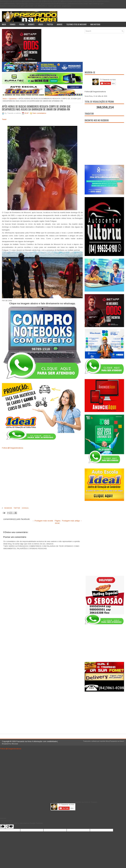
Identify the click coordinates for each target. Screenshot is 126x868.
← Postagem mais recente (43, 521)
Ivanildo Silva (104, 741)
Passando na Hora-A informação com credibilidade (37, 741)
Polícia (22, 24)
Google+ (25, 508)
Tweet (4, 119)
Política (50, 24)
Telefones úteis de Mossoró (76, 24)
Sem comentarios (39, 113)
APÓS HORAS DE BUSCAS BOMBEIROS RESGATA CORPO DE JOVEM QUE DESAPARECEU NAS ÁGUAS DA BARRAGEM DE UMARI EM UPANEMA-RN (36, 108)
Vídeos (41, 24)
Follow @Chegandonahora (13, 448)
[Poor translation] (10, 827)
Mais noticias (95, 24)
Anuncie (60, 24)
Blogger (15, 744)
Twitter (17, 508)
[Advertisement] (104, 52)
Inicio (4, 24)
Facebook (8, 508)
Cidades (13, 24)
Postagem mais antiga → (72, 521)
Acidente (31, 24)
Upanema (13, 99)
